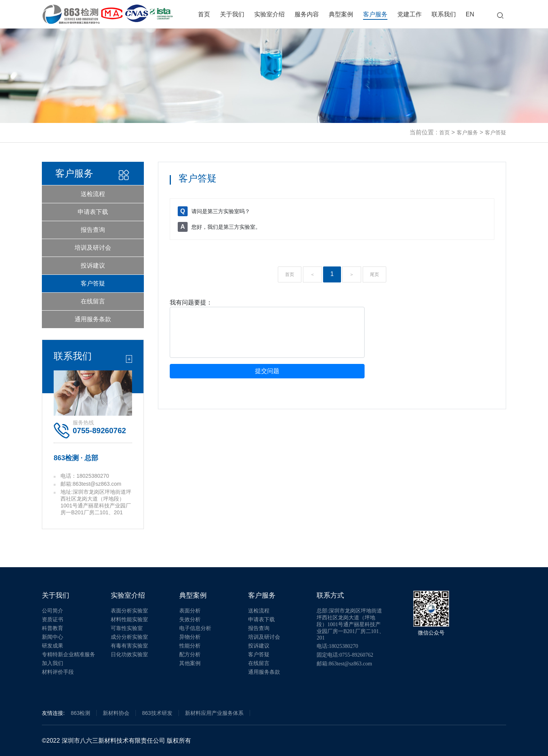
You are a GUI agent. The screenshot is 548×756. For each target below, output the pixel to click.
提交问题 (267, 371)
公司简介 (53, 611)
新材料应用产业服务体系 (214, 713)
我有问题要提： (191, 302)
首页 (204, 14)
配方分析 (190, 655)
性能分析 (190, 646)
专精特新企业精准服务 (68, 655)
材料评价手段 (58, 672)
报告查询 (93, 230)
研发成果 (53, 646)
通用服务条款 (93, 319)
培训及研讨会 (93, 248)
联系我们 (444, 14)
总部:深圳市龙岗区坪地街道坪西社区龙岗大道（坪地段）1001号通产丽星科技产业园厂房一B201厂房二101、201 (350, 624)
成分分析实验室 (129, 637)
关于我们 (232, 14)
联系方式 (330, 595)
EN (470, 14)
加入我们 (53, 663)
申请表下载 (93, 212)
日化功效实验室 (129, 655)
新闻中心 (53, 637)
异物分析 (190, 637)
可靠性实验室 (127, 628)
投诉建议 (93, 266)
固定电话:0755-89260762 (345, 655)
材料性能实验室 (129, 620)
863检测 (80, 713)
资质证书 (53, 620)
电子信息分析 (195, 628)
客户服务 (375, 14)
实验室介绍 (269, 14)
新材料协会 (116, 713)
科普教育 (53, 628)
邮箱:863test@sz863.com (344, 664)
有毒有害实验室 (129, 646)
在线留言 (93, 301)
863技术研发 (157, 713)
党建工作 (409, 14)
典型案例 (341, 14)
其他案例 (190, 663)
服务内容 (307, 14)
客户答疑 (495, 132)
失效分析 (190, 620)
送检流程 (93, 194)
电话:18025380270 (337, 646)
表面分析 (190, 611)
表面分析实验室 (129, 611)
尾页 (374, 274)
